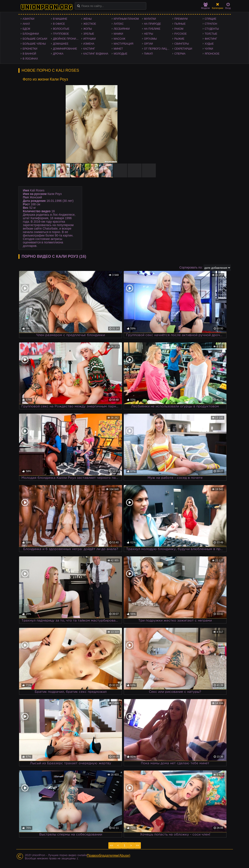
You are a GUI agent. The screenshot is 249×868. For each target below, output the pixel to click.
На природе (153, 24)
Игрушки (90, 39)
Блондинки (31, 34)
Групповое (61, 34)
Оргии (149, 44)
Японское (212, 54)
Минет (118, 49)
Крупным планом (126, 19)
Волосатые (61, 29)
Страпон (211, 24)
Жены (88, 19)
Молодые (121, 54)
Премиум (181, 19)
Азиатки (29, 19)
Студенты (212, 29)
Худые (209, 44)
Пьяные (180, 24)
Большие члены (34, 44)
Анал (26, 24)
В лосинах (30, 59)
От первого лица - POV (158, 49)
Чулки (209, 49)
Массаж (120, 39)
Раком (179, 29)
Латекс (119, 24)
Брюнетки (30, 49)
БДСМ (27, 29)
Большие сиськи (35, 39)
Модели (205, 6)
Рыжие (179, 39)
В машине (60, 19)
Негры (149, 34)
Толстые (211, 34)
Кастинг (89, 49)
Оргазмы (151, 39)
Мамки (119, 34)
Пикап (149, 54)
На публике (152, 29)
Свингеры (182, 44)
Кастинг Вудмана (96, 54)
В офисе (59, 24)
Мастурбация (124, 44)
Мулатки (150, 19)
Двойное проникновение (67, 39)
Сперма (180, 54)
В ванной (29, 54)
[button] (157, 89)
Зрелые (89, 34)
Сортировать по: (191, 267)
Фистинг (211, 39)
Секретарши (183, 49)
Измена (89, 44)
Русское (181, 34)
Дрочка (58, 54)
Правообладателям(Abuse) (109, 856)
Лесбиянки (122, 29)
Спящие (211, 19)
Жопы (88, 29)
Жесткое (90, 24)
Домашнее (61, 44)
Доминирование (65, 49)
